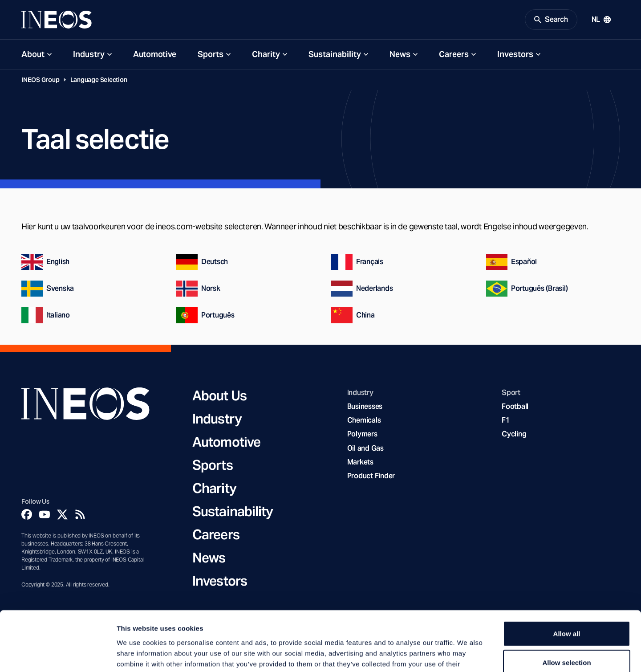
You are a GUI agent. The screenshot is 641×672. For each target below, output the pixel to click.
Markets (360, 462)
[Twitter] (62, 514)
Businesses (365, 406)
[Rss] (80, 514)
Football (515, 406)
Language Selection (99, 80)
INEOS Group (41, 80)
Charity (266, 54)
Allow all (567, 577)
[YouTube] (45, 514)
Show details (467, 654)
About (33, 54)
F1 (506, 420)
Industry (89, 54)
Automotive (155, 54)
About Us (219, 395)
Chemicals (364, 420)
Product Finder (371, 476)
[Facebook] (27, 514)
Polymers (362, 434)
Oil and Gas (365, 448)
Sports (211, 54)
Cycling (514, 434)
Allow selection (566, 607)
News (400, 54)
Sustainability (335, 54)
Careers (454, 54)
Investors (515, 54)
